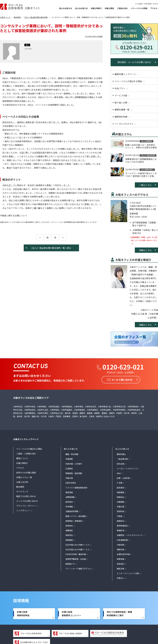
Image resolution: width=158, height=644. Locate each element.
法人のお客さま (81, 8)
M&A (119, 473)
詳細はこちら (145, 250)
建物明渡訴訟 (122, 526)
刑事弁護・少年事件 (74, 464)
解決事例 (20, 487)
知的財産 (120, 511)
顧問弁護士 (121, 454)
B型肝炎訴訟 (71, 483)
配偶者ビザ (70, 564)
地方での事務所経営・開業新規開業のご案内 (119, 614)
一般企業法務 (122, 459)
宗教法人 (120, 578)
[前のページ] (40, 237)
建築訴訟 (120, 521)
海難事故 (69, 530)
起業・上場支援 (123, 478)
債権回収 (120, 530)
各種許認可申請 (123, 554)
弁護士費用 (109, 8)
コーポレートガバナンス (127, 468)
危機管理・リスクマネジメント (130, 535)
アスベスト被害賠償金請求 (76, 487)
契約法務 (120, 464)
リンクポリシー (23, 510)
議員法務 (120, 568)
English (140, 4)
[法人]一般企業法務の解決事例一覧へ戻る (51, 248)
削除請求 (69, 502)
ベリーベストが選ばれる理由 (29, 449)
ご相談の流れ (122, 8)
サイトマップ (22, 491)
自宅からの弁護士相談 (26, 473)
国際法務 (120, 549)
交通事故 (69, 468)
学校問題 (69, 507)
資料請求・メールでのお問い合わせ (134, 62)
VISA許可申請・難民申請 (76, 554)
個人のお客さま (66, 8)
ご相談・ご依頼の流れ (26, 454)
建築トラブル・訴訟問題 (76, 516)
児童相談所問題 (72, 511)
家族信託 (69, 535)
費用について (22, 458)
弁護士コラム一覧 (24, 477)
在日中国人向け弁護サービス (77, 545)
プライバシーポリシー (26, 506)
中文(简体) (148, 4)
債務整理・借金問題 (74, 473)
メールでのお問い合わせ (27, 501)
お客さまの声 (22, 482)
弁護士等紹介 (96, 8)
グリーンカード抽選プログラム (78, 568)
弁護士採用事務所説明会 (23, 614)
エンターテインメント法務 (128, 573)
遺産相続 (69, 492)
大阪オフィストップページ (26, 439)
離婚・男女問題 (72, 454)
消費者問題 (70, 497)
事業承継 (120, 559)
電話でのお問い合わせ (26, 496)
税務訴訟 (120, 497)
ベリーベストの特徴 (139, 8)
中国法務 (120, 545)
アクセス (154, 8)
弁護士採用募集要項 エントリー (71, 614)
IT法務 (120, 483)
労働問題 (69, 459)
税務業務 (69, 540)
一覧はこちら (145, 185)
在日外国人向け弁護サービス (77, 549)
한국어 (156, 4)
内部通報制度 (122, 540)
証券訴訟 (69, 526)
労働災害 (69, 478)
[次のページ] (63, 237)
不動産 (120, 516)
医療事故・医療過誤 (74, 521)
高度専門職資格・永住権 (76, 559)
